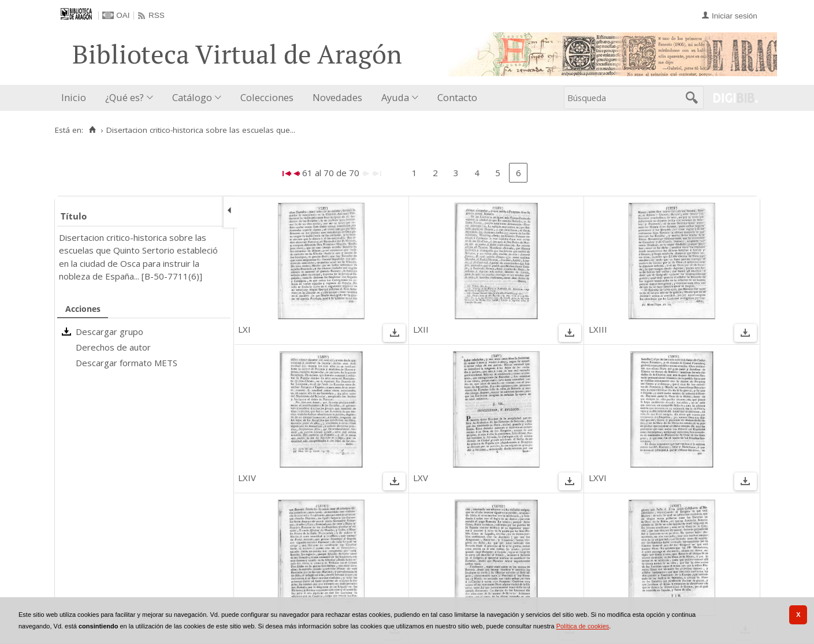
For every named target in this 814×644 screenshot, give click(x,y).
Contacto (457, 97)
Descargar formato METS (127, 363)
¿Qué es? (124, 97)
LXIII (598, 329)
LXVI (598, 478)
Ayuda (395, 97)
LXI (244, 329)
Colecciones (267, 97)
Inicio (74, 97)
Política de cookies (583, 626)
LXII (421, 329)
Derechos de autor (113, 347)
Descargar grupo (109, 332)
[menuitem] (76, 98)
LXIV (247, 478)
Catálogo (192, 97)
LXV (421, 478)
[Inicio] (93, 130)
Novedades (337, 97)
